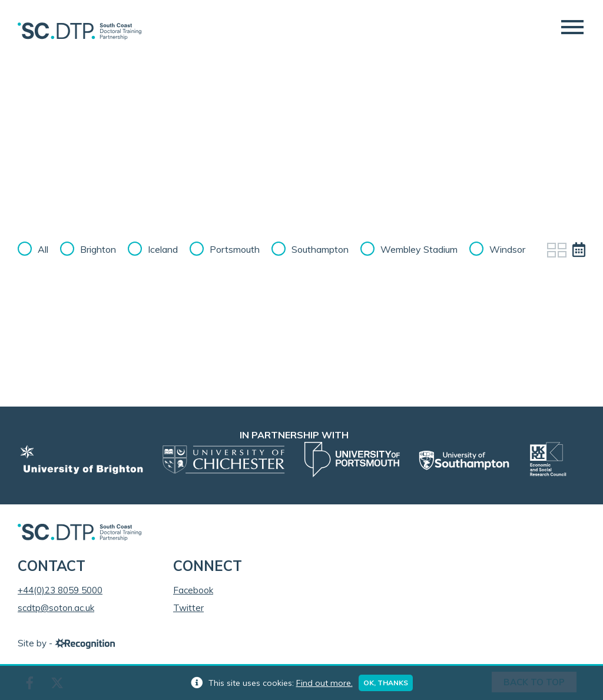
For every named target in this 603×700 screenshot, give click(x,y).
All (43, 249)
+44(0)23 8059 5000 (60, 590)
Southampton (320, 249)
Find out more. (324, 683)
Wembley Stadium (419, 249)
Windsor (507, 249)
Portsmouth (235, 249)
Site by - (66, 643)
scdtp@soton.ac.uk (56, 608)
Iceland (163, 249)
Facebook (193, 590)
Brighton (98, 249)
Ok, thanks (386, 683)
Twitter (188, 608)
